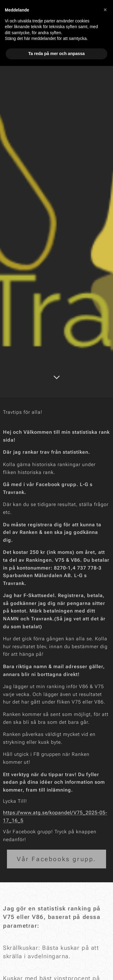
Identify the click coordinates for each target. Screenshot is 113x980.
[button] (105, 10)
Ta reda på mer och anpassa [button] (56, 54)
